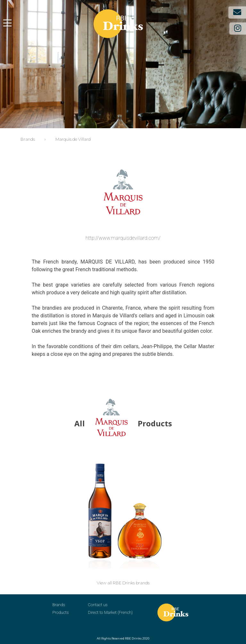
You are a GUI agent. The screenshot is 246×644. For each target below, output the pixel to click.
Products (61, 612)
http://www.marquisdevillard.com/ (123, 238)
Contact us (98, 605)
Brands (59, 605)
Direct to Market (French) (111, 612)
